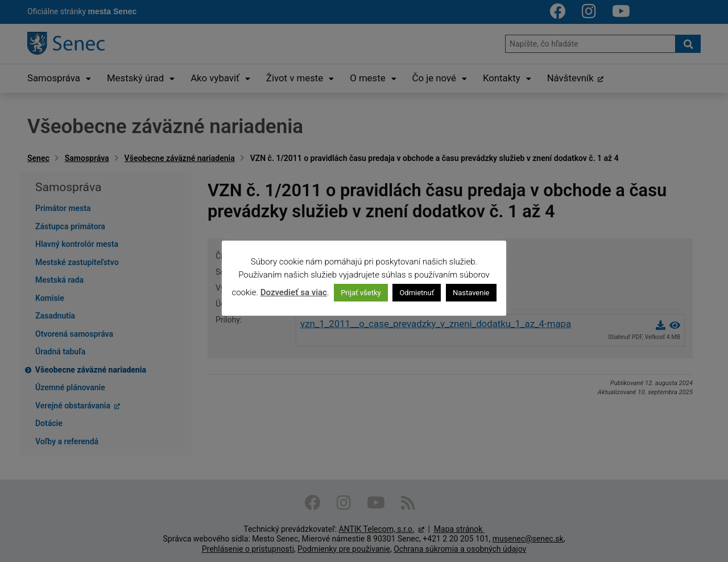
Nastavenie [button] (471, 293)
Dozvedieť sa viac (294, 292)
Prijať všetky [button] (361, 293)
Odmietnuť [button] (417, 293)
